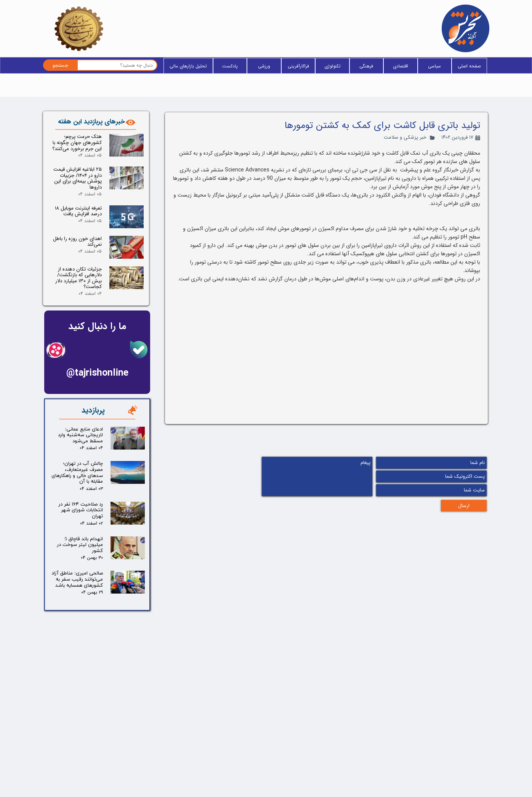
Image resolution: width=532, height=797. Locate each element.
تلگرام (88, 748)
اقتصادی (401, 66)
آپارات (88, 773)
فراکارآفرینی (298, 66)
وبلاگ (258, 735)
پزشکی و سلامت (174, 746)
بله (91, 724)
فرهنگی (366, 66)
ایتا (91, 736)
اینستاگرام (84, 760)
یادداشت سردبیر (174, 772)
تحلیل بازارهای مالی (188, 66)
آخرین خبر (254, 747)
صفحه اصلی (469, 66)
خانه (260, 723)
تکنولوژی (332, 66)
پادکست (230, 66)
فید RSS (256, 759)
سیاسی (434, 66)
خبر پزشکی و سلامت (405, 137)
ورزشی (264, 66)
